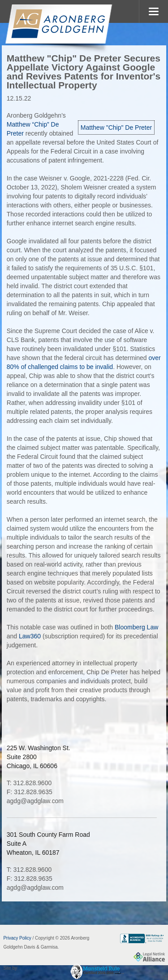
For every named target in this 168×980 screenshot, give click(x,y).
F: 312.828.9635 (30, 792)
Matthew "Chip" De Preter (116, 127)
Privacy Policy (17, 938)
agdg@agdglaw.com (35, 801)
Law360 (30, 636)
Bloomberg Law (136, 627)
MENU (153, 11)
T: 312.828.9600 (29, 783)
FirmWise (28, 968)
